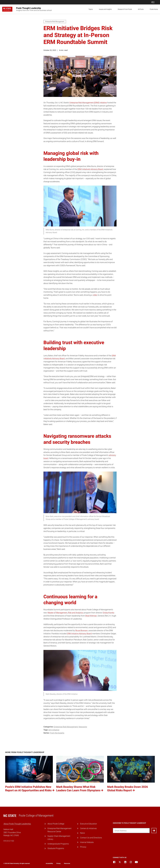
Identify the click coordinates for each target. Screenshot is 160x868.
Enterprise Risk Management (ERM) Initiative (88, 103)
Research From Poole (125, 9)
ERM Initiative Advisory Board (79, 634)
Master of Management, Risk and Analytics (65, 613)
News (82, 833)
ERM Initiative (54, 730)
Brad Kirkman (91, 616)
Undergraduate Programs (58, 844)
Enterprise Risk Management (66, 727)
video (95, 295)
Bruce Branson (82, 630)
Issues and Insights (105, 9)
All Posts (141, 9)
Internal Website (87, 842)
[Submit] (154, 831)
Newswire (83, 727)
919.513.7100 (9, 841)
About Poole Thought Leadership (17, 824)
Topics (91, 9)
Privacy (83, 847)
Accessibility (49, 863)
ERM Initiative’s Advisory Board (90, 169)
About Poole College (56, 824)
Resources (67, 863)
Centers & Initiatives (88, 828)
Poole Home (154, 9)
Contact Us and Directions (91, 838)
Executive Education (88, 824)
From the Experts (57, 733)
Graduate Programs (56, 848)
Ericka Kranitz (108, 613)
